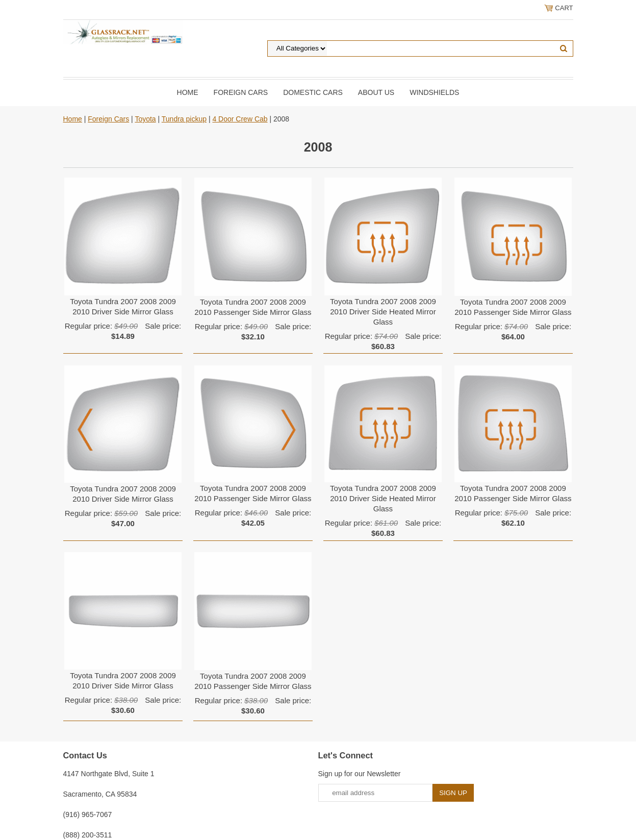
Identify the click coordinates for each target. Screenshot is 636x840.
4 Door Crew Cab (240, 119)
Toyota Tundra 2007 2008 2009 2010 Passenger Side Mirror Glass (253, 307)
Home (188, 92)
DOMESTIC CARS (313, 92)
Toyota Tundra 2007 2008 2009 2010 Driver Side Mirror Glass (123, 306)
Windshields (434, 92)
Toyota (145, 119)
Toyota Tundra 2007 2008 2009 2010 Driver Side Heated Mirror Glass (383, 312)
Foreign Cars (241, 92)
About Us (376, 92)
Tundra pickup (184, 119)
